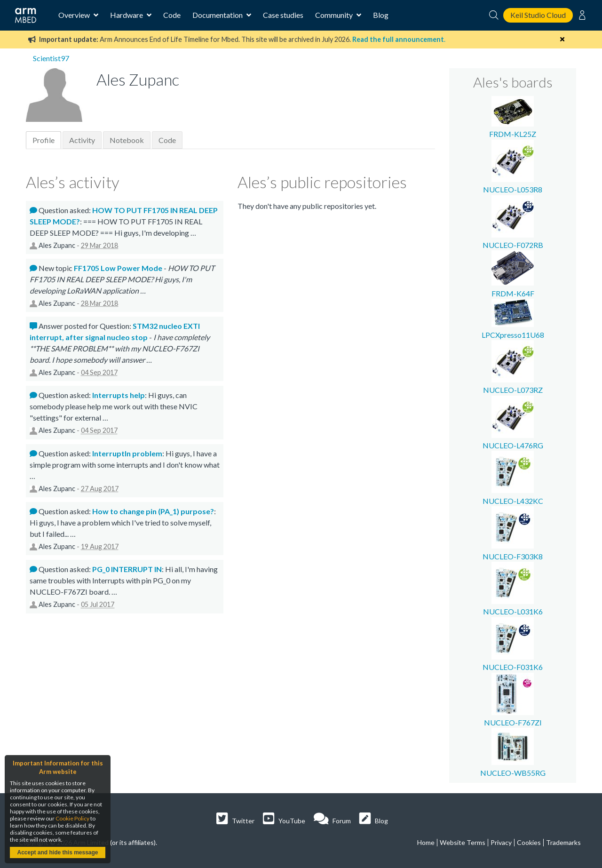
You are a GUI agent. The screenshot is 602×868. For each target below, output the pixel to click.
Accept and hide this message (57, 852)
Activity (82, 140)
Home (426, 842)
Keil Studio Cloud (538, 15)
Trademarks (563, 842)
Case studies (283, 15)
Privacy (501, 842)
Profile (44, 140)
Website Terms (463, 842)
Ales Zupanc (57, 245)
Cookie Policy (72, 818)
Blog (381, 15)
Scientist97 (51, 58)
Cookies (529, 842)
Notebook (127, 140)
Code (172, 15)
